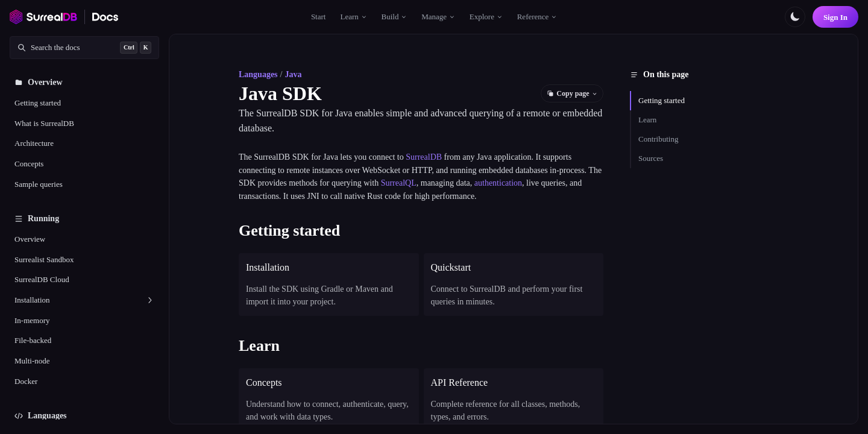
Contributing (658, 139)
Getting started (662, 100)
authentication (498, 183)
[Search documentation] (84, 48)
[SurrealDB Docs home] (105, 17)
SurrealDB (424, 157)
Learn (647, 120)
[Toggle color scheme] (795, 17)
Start (319, 17)
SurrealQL (399, 183)
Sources (651, 158)
